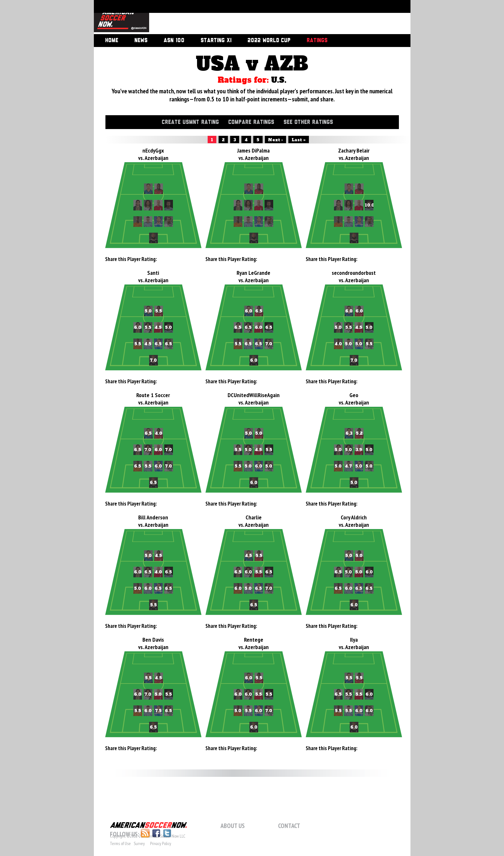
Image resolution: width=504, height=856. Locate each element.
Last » (299, 140)
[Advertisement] (273, 18)
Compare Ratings (251, 122)
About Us (233, 826)
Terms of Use (120, 843)
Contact (289, 826)
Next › (275, 140)
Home (112, 41)
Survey (139, 843)
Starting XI (216, 41)
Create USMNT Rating (190, 122)
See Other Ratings (308, 122)
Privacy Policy (161, 843)
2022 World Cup (269, 41)
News (141, 41)
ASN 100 (174, 41)
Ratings (317, 41)
